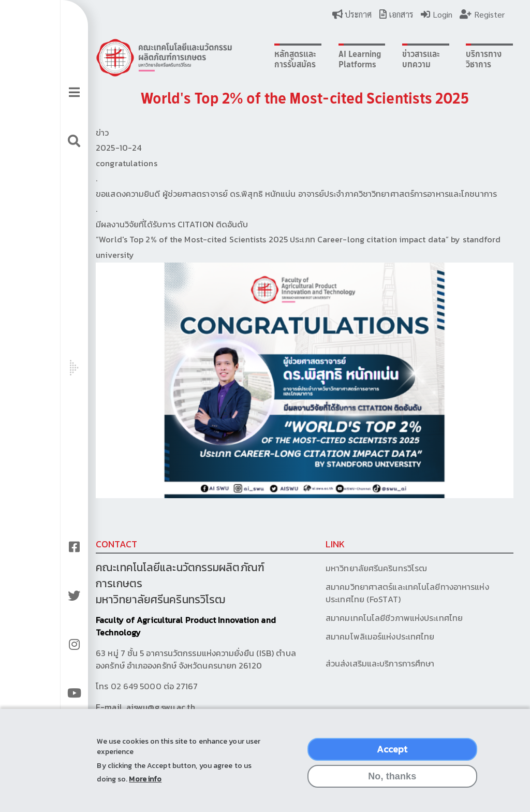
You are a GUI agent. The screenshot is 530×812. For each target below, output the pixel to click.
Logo (151, 57)
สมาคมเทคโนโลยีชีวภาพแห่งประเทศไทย (364, 616)
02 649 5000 (122, 684)
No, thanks (392, 777)
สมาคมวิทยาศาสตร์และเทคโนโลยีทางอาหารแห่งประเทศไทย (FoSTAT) (377, 591)
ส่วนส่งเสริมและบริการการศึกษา (351, 661)
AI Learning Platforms (328, 59)
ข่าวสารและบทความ (385, 59)
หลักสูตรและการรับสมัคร (269, 59)
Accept (392, 750)
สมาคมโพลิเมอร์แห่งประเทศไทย (349, 634)
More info (145, 780)
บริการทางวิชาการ (443, 59)
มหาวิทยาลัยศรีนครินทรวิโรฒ (346, 566)
